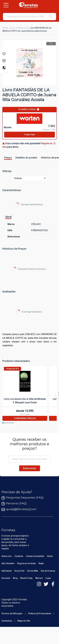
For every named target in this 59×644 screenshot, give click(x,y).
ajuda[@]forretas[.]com (19, 510)
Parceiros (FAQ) (14, 504)
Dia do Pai (19, 571)
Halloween (7, 571)
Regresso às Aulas (27, 563)
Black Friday (26, 578)
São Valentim (8, 563)
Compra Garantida (35, 556)
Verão (50, 556)
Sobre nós (7, 556)
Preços (8, 158)
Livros (12, 28)
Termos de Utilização (12, 614)
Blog (15, 578)
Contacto (19, 556)
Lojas (48, 578)
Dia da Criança (48, 571)
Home (5, 28)
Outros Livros (22, 28)
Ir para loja (29, 134)
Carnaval (6, 578)
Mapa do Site (24, 621)
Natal (41, 563)
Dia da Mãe (33, 571)
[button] (3, 423)
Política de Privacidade (40, 614)
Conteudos (7, 621)
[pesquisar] (51, 17)
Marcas (39, 578)
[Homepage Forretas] (28, 5)
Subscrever (29, 468)
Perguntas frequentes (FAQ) (22, 498)
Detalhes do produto (26, 158)
